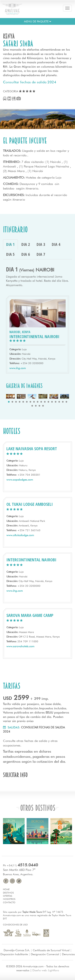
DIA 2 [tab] (26, 244)
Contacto (9, 902)
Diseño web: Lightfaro (46, 970)
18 (32, 406)
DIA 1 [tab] (10, 244)
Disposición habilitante (14, 954)
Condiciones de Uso (15, 925)
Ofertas (8, 896)
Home (6, 889)
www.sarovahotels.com (20, 646)
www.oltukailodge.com (20, 535)
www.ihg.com (18, 368)
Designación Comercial (45, 954)
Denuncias (68, 954)
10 (41, 402)
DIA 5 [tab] (10, 254)
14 (56, 402)
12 (48, 402)
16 (63, 402)
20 (39, 406)
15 (59, 402)
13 (52, 402)
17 (66, 402)
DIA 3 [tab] (41, 244)
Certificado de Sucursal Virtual (51, 950)
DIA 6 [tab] (26, 254)
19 (36, 406)
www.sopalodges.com (20, 480)
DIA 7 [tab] (41, 254)
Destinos (8, 893)
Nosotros (9, 899)
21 (43, 406)
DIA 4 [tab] (56, 244)
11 (45, 402)
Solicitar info (15, 775)
